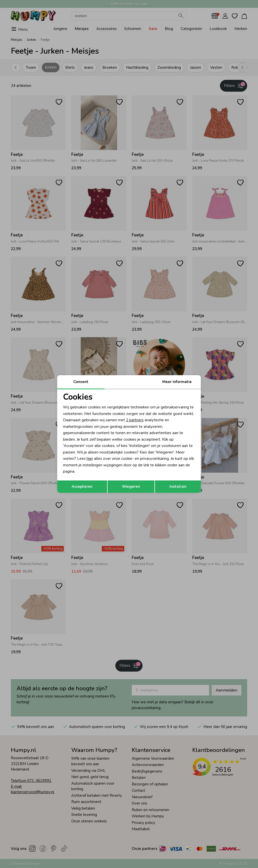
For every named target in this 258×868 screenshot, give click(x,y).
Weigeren (131, 487)
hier (90, 459)
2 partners (135, 420)
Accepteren (82, 487)
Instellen (178, 487)
